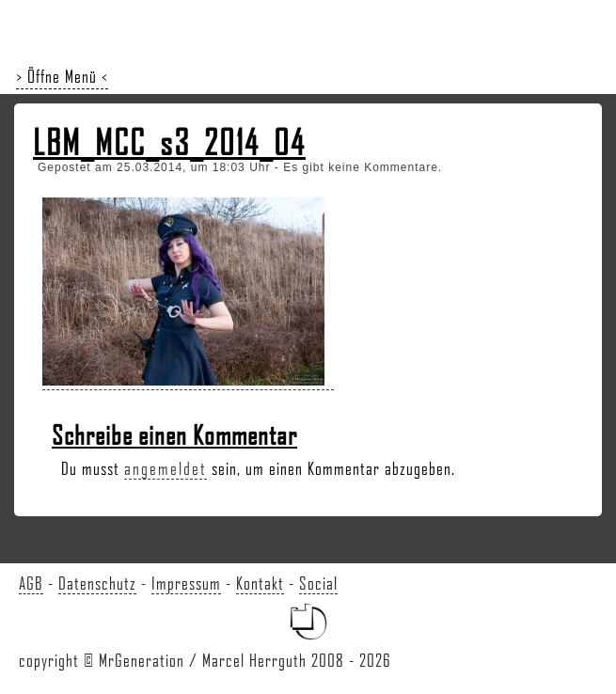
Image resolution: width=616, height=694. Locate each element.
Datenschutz (97, 583)
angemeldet (166, 468)
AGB (31, 583)
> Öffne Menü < (62, 76)
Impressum (186, 583)
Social (318, 583)
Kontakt (260, 583)
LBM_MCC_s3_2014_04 (169, 142)
